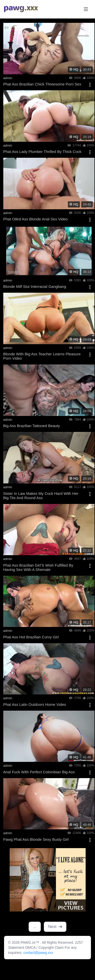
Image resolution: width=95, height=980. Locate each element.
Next (55, 927)
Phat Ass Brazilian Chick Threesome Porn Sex (42, 84)
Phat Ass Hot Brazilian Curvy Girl (31, 637)
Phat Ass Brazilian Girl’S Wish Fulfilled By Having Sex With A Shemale (38, 567)
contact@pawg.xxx (38, 953)
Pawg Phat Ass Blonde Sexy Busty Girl (36, 839)
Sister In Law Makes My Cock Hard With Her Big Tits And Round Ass (41, 496)
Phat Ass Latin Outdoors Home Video (35, 704)
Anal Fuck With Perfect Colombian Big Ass (39, 772)
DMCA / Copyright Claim (45, 948)
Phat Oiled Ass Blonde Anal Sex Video (36, 219)
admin (8, 78)
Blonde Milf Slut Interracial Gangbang (35, 286)
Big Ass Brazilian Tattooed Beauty (32, 426)
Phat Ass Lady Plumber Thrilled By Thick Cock (42, 152)
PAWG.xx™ (30, 942)
